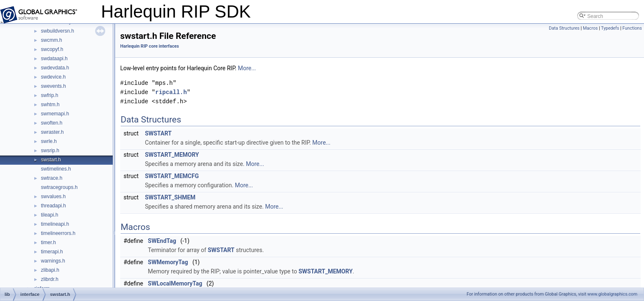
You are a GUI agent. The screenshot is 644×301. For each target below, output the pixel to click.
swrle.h (49, 141)
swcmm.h (52, 40)
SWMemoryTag (168, 262)
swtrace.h (52, 178)
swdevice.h (53, 77)
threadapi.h (53, 206)
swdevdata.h (55, 68)
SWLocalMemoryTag (175, 283)
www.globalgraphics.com (612, 294)
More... (247, 68)
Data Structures (564, 28)
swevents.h (53, 86)
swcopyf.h (52, 49)
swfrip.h (49, 95)
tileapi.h (49, 215)
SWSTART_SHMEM (170, 197)
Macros (590, 28)
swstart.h (51, 160)
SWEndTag (162, 241)
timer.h (48, 242)
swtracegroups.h (59, 187)
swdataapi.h (54, 59)
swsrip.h (50, 150)
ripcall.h (171, 92)
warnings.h (53, 261)
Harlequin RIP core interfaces (150, 46)
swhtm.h (50, 105)
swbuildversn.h (57, 31)
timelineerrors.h (58, 233)
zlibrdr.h (50, 279)
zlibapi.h (50, 270)
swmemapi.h (55, 114)
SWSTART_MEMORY (172, 155)
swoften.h (52, 123)
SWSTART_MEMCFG (172, 176)
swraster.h (52, 132)
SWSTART (158, 133)
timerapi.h (52, 252)
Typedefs (610, 28)
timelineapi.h (55, 224)
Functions (632, 28)
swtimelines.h (56, 169)
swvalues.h (53, 196)
